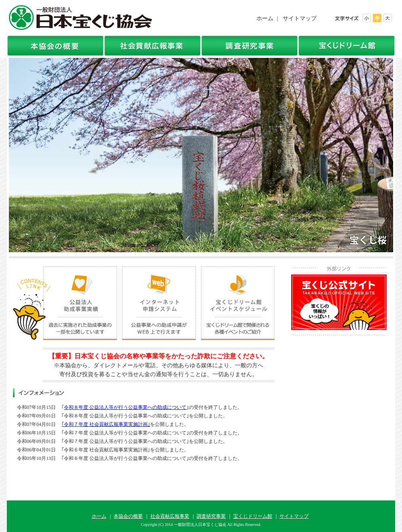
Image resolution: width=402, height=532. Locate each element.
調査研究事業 (211, 516)
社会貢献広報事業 (170, 516)
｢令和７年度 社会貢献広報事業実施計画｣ (106, 424)
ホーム (265, 18)
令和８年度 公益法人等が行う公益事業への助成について (125, 407)
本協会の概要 (128, 516)
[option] (201, 155)
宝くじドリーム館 (253, 516)
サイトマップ (300, 18)
